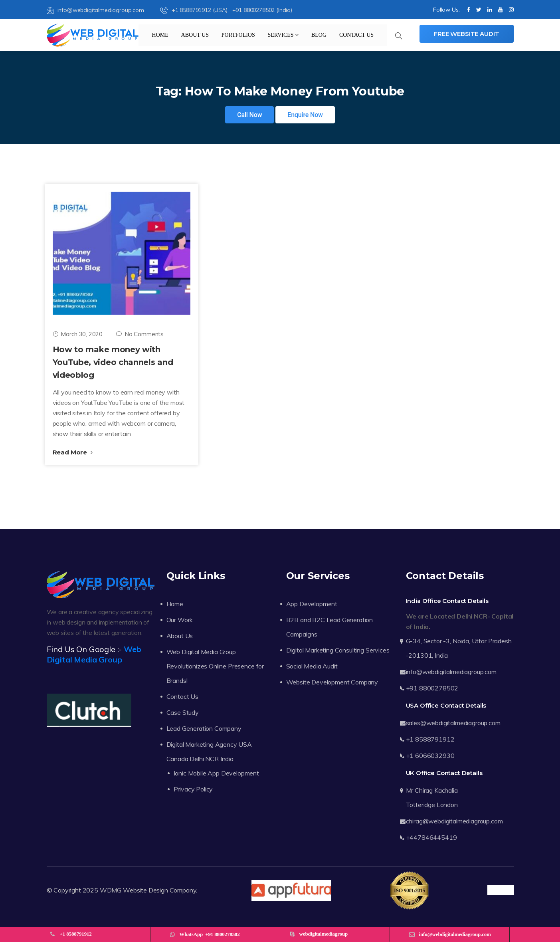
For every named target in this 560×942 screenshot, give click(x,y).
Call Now (249, 115)
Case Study (183, 712)
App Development (312, 604)
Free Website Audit (466, 34)
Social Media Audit (312, 666)
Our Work (180, 620)
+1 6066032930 (430, 756)
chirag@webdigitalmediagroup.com (454, 821)
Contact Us (356, 35)
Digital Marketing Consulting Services (338, 650)
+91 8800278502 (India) (262, 10)
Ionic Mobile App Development (217, 773)
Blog (319, 35)
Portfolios (238, 35)
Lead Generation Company (204, 728)
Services (283, 35)
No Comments (140, 334)
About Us (195, 35)
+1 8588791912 (430, 739)
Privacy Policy (193, 789)
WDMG (111, 890)
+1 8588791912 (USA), (195, 10)
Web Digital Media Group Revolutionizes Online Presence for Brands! (215, 666)
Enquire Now (305, 115)
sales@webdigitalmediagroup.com (453, 723)
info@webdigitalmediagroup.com (95, 10)
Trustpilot (500, 890)
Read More (73, 452)
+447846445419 (431, 837)
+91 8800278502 (432, 688)
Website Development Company (332, 682)
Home (160, 35)
